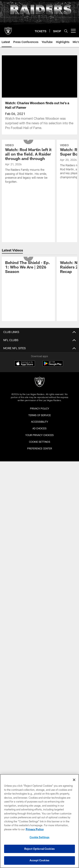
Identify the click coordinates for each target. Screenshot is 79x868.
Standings (40, 440)
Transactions (40, 433)
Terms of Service (40, 762)
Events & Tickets (40, 519)
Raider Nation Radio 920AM (40, 587)
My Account (40, 494)
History (40, 447)
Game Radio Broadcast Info (40, 580)
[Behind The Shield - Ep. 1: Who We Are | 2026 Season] (28, 270)
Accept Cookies (39, 860)
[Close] (74, 780)
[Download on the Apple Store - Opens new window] (25, 711)
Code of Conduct (40, 548)
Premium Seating (40, 480)
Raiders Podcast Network (40, 573)
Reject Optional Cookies (39, 849)
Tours (39, 555)
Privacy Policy (40, 379)
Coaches (40, 418)
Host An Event (40, 541)
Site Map (40, 386)
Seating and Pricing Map (39, 487)
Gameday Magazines (40, 609)
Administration (39, 357)
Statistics (39, 426)
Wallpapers (40, 656)
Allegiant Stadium (39, 512)
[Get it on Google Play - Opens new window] (53, 712)
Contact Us (39, 372)
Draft (40, 454)
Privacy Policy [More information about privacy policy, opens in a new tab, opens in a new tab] (35, 829)
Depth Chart (39, 411)
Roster (40, 404)
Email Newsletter (40, 642)
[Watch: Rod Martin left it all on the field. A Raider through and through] (28, 164)
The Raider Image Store (40, 670)
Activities (40, 663)
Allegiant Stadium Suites (39, 533)
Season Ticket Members (40, 472)
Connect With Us (39, 634)
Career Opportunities (39, 350)
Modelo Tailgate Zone (39, 649)
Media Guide (39, 616)
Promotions (40, 678)
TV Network (39, 595)
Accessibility (39, 364)
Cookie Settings (40, 837)
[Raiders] (40, 729)
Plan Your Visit (40, 526)
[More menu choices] (73, 31)
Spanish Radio (39, 602)
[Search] (66, 31)
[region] (39, 821)
